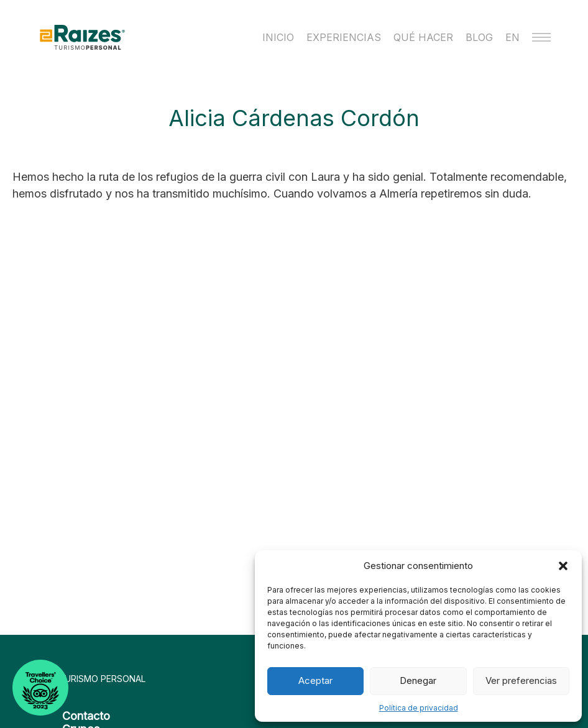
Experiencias (344, 37)
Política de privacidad (419, 708)
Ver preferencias (521, 680)
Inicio (278, 37)
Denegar (418, 680)
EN (512, 37)
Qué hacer (423, 37)
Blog (479, 37)
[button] (563, 566)
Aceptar (315, 680)
